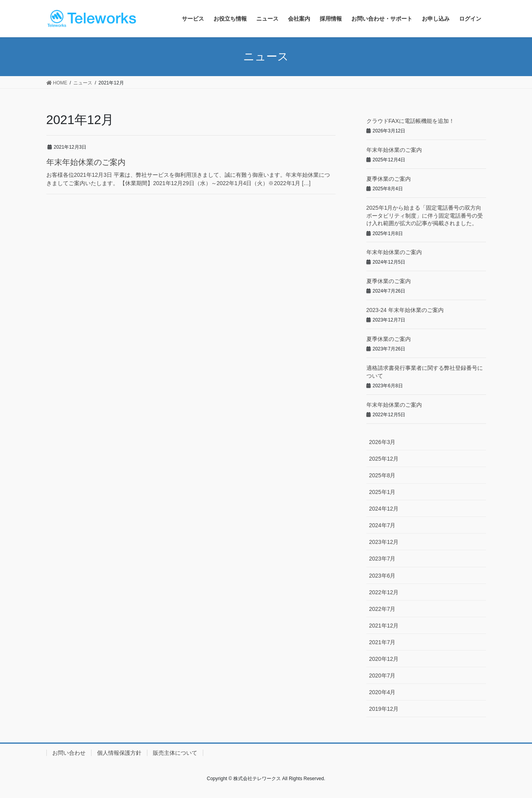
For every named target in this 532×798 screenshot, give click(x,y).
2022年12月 (384, 592)
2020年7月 (382, 676)
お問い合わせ (69, 753)
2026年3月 (382, 442)
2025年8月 (382, 475)
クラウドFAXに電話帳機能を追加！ (410, 121)
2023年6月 (382, 576)
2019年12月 (384, 709)
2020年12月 (384, 659)
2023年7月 (382, 559)
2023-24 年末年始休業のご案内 (405, 310)
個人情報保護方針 (119, 753)
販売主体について (175, 753)
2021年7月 (382, 642)
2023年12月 (384, 542)
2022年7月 (382, 609)
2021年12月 (384, 626)
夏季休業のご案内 (389, 179)
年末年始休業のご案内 (86, 162)
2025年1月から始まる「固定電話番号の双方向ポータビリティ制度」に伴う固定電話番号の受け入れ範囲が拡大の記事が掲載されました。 (425, 215)
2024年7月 (382, 525)
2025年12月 (384, 459)
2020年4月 (382, 692)
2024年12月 (384, 509)
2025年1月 (382, 492)
